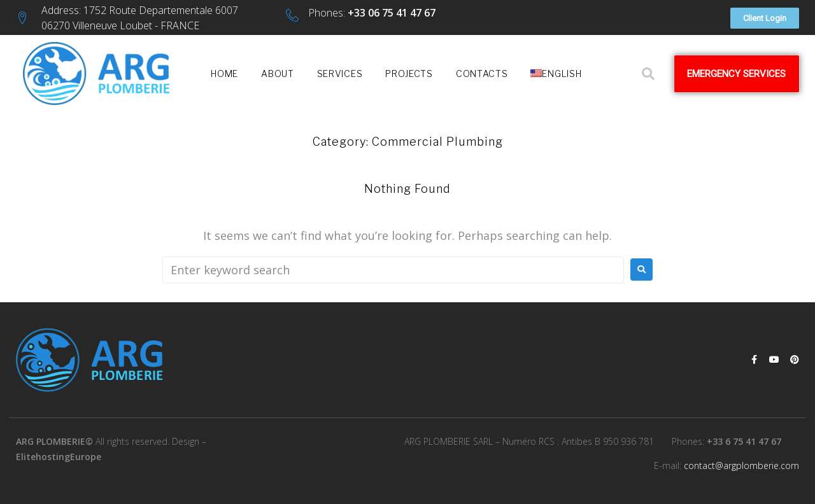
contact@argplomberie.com (741, 465)
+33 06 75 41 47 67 (392, 13)
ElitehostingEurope (59, 457)
